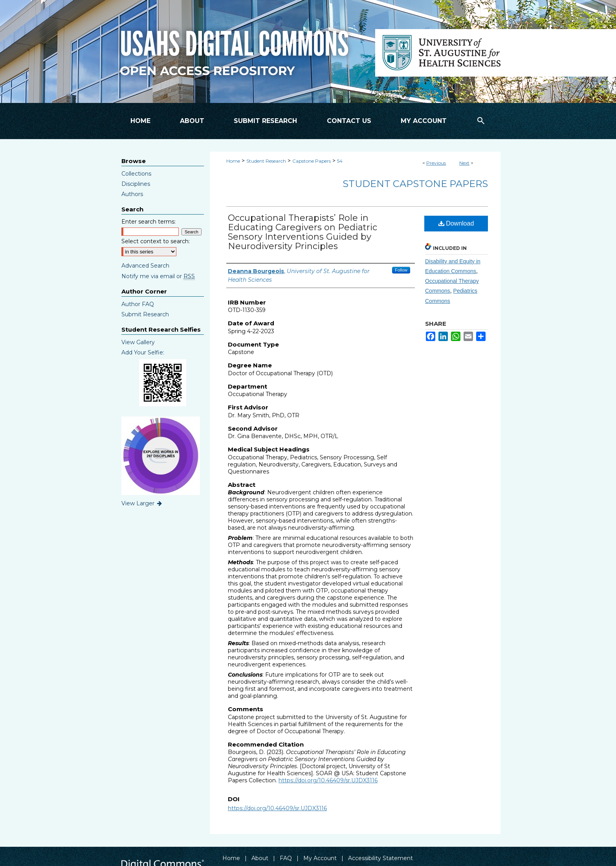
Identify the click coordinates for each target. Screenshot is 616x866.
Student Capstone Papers (415, 184)
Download (456, 223)
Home (233, 161)
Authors (132, 194)
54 (340, 161)
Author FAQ (138, 304)
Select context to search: (156, 241)
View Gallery (138, 342)
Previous (436, 163)
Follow (401, 270)
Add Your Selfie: (143, 352)
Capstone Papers (312, 161)
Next (464, 163)
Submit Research (145, 314)
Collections (136, 174)
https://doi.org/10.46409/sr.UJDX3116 (328, 780)
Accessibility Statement (380, 858)
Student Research (266, 161)
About (260, 858)
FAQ (286, 858)
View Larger (142, 503)
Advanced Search (145, 266)
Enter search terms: (148, 222)
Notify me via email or (158, 276)
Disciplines (136, 184)
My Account (320, 858)
